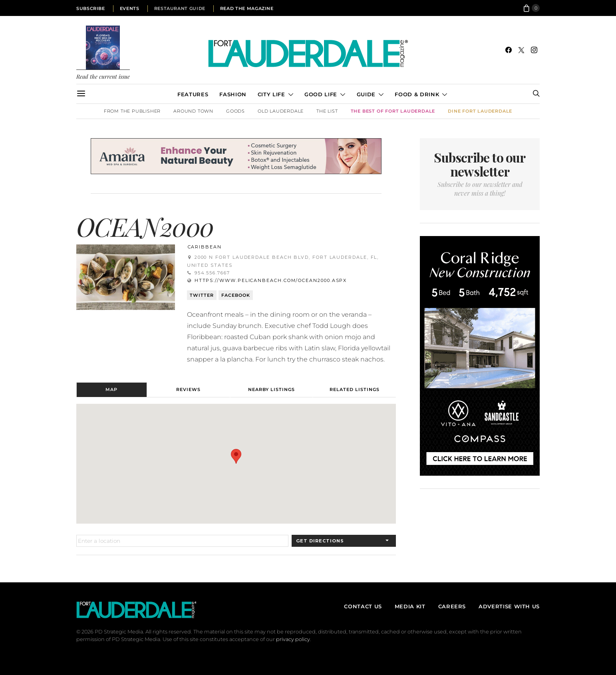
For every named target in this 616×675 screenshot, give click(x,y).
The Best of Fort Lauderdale (393, 111)
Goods (235, 111)
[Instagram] (534, 50)
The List (327, 111)
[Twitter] (521, 50)
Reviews (188, 389)
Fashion (233, 94)
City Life (271, 94)
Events (130, 8)
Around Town (193, 111)
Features (193, 94)
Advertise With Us (509, 606)
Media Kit (410, 606)
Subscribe (91, 8)
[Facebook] (509, 50)
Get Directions (320, 541)
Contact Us (363, 606)
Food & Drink (417, 94)
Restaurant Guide (180, 8)
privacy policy (293, 639)
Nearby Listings (271, 389)
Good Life (321, 94)
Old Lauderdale (281, 111)
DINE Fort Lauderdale (480, 111)
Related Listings (355, 389)
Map (111, 389)
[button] (236, 456)
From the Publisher (132, 111)
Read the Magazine (247, 8)
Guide (366, 94)
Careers (452, 606)
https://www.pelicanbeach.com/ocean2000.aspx (271, 280)
